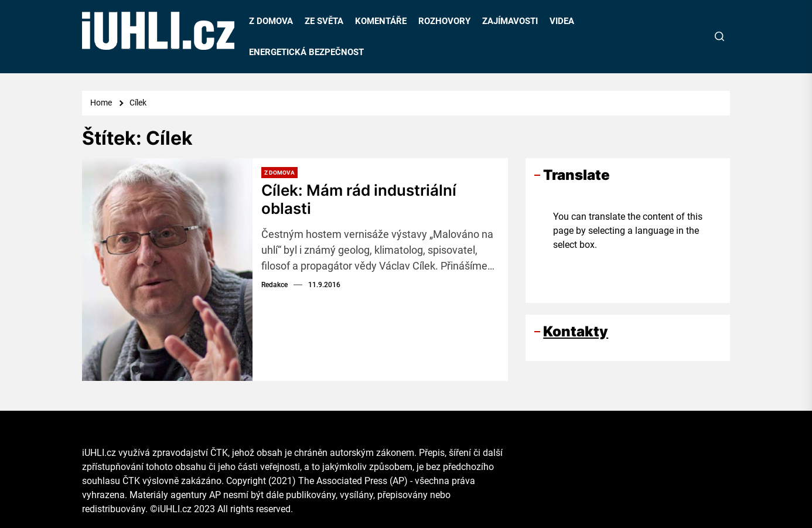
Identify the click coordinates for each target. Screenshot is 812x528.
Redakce (274, 285)
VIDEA (562, 21)
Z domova (279, 173)
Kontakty (576, 331)
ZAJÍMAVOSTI (510, 21)
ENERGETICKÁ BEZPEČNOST (306, 52)
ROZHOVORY (444, 21)
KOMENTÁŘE (381, 21)
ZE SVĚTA (324, 21)
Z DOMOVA (271, 21)
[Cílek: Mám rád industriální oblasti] (167, 270)
